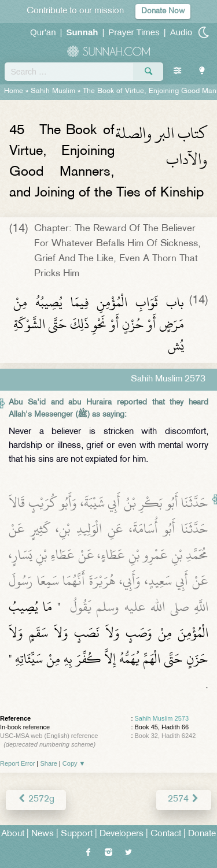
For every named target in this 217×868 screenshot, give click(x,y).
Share (49, 763)
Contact (166, 834)
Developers (122, 834)
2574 (184, 800)
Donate (202, 834)
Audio (181, 32)
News (43, 834)
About (13, 834)
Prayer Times (134, 32)
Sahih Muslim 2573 (162, 718)
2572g (36, 800)
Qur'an (43, 32)
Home (14, 91)
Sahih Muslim (53, 91)
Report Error (18, 763)
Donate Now (163, 11)
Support (77, 834)
